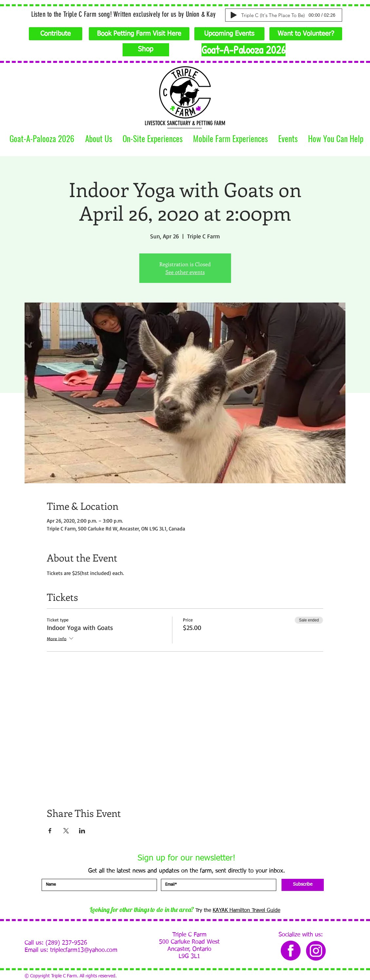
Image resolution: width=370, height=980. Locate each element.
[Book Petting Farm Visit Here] (139, 34)
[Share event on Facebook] (50, 831)
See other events (185, 272)
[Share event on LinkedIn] (82, 831)
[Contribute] (56, 34)
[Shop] (146, 50)
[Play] (234, 15)
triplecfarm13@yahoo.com (84, 950)
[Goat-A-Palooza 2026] (243, 50)
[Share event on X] (66, 831)
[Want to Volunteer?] (306, 34)
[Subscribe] (303, 885)
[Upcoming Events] (229, 34)
